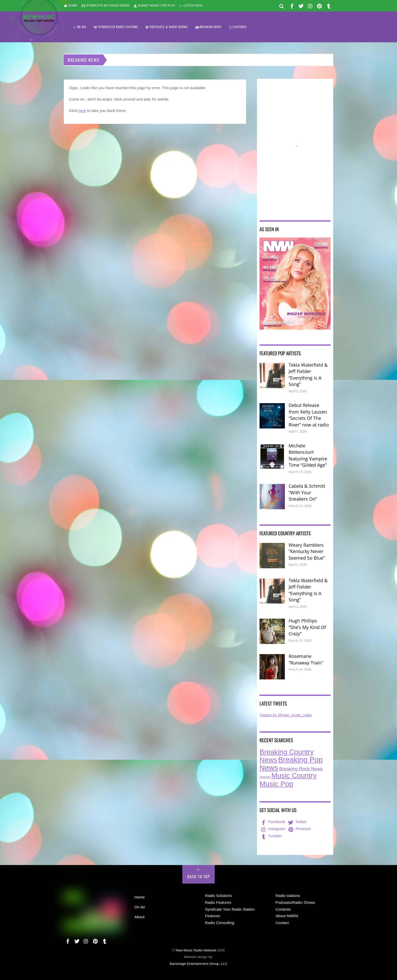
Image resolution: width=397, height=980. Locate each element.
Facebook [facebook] (273, 822)
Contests (283, 909)
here (82, 111)
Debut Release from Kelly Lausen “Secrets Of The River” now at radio (309, 415)
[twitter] (301, 5)
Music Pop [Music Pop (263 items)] (276, 784)
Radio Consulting (220, 923)
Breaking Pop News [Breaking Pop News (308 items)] (291, 764)
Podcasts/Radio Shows (295, 902)
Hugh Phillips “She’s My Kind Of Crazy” (307, 627)
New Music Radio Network (196, 950)
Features (213, 916)
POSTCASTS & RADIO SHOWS (167, 27)
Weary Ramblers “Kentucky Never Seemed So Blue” (307, 551)
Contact (282, 923)
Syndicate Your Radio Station (230, 909)
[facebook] (292, 5)
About (140, 917)
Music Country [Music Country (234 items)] (294, 776)
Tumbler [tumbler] (271, 836)
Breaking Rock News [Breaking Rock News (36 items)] (301, 769)
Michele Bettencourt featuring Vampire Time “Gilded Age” (308, 455)
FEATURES (238, 27)
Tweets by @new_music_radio (286, 715)
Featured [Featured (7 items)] (265, 777)
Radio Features (218, 902)
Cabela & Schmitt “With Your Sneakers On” (307, 492)
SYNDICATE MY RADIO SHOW (105, 6)
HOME (71, 6)
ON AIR (80, 27)
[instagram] (310, 5)
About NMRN (287, 916)
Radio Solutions (219, 896)
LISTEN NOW (191, 6)
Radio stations (288, 896)
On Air (140, 907)
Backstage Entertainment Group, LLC (198, 964)
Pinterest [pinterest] (299, 829)
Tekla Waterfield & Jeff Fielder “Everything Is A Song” (308, 375)
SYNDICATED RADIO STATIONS (116, 27)
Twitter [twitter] (297, 822)
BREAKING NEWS (209, 27)
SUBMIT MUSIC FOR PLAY (154, 6)
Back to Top (199, 876)
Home (140, 897)
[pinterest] (320, 5)
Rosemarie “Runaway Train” (306, 659)
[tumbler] (329, 5)
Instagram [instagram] (273, 829)
